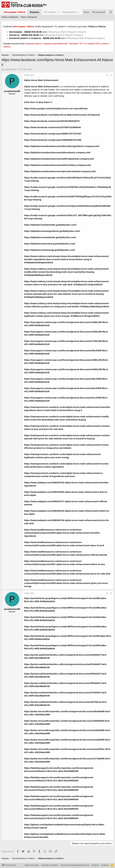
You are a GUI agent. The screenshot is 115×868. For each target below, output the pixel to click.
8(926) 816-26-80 (33, 32)
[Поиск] (111, 12)
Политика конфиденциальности (75, 865)
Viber (63, 32)
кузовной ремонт (33, 43)
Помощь (95, 865)
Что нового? (50, 12)
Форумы (35, 12)
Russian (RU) (9, 865)
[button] (58, 12)
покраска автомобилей (55, 43)
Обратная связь (32, 865)
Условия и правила (50, 865)
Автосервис (16, 32)
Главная (105, 865)
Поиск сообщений (29, 17)
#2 (111, 593)
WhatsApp (54, 32)
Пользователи (69, 12)
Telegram (72, 32)
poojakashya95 (10, 69)
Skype (82, 32)
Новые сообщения (10, 17)
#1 (111, 75)
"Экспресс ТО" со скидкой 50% (84, 43)
